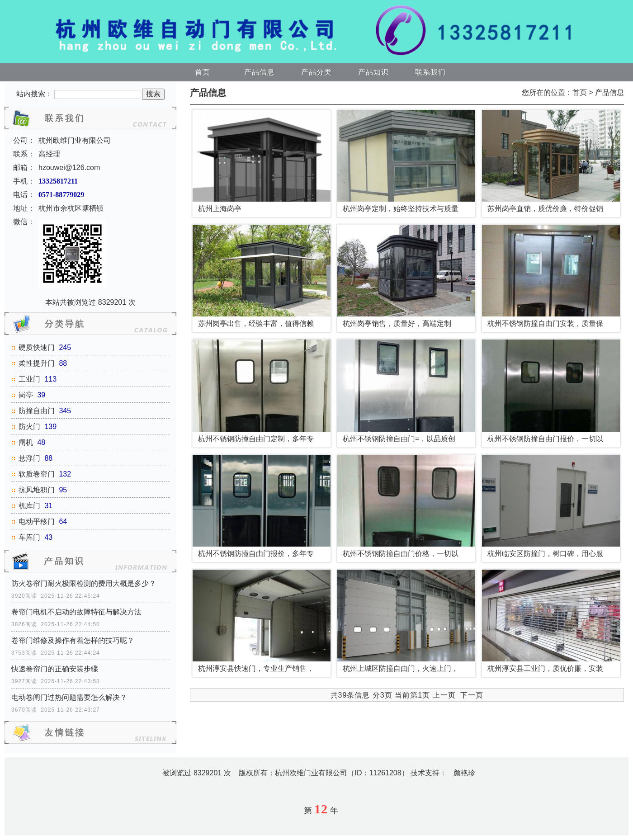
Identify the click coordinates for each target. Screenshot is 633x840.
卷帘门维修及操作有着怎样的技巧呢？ (73, 640)
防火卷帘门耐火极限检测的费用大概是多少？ (84, 583)
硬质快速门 (37, 347)
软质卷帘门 (37, 474)
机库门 (29, 506)
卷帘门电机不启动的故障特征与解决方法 (76, 612)
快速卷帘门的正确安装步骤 (55, 669)
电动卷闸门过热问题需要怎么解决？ (69, 697)
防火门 (29, 427)
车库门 (29, 537)
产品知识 (373, 72)
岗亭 (26, 395)
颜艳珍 (464, 773)
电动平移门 (37, 521)
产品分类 (316, 72)
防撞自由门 (37, 411)
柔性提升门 (37, 363)
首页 (203, 72)
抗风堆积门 (37, 490)
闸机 (26, 442)
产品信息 (260, 72)
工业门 (29, 379)
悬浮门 (29, 458)
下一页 (472, 695)
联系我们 (430, 72)
